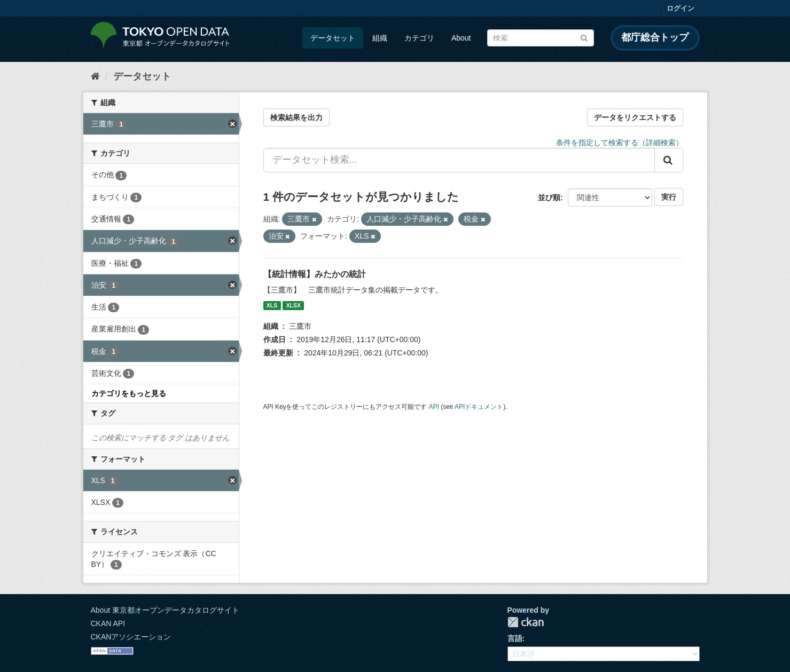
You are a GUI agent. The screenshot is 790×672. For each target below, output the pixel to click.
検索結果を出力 (296, 117)
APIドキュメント (479, 407)
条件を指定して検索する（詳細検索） (620, 143)
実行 (669, 197)
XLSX (294, 305)
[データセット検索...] (459, 160)
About (461, 38)
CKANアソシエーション (131, 637)
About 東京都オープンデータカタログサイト (165, 610)
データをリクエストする (635, 117)
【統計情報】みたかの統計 (315, 274)
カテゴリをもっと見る (129, 393)
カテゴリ (419, 38)
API (434, 407)
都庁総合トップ (655, 37)
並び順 (549, 197)
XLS (272, 305)
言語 (515, 638)
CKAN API (108, 623)
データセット (333, 38)
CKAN (526, 622)
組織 (380, 38)
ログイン (681, 8)
